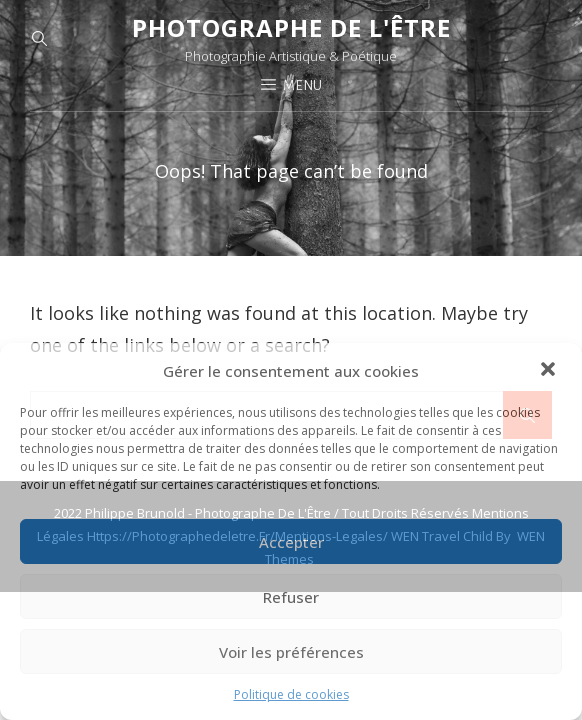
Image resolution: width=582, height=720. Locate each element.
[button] (550, 371)
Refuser (291, 597)
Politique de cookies (291, 694)
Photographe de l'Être (291, 27)
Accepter (291, 542)
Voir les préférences (291, 652)
